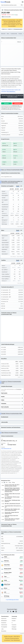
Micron (6, 588)
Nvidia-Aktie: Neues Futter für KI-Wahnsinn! (11, 516)
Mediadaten (4, 621)
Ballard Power (7, 584)
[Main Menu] (23, 2)
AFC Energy (7, 596)
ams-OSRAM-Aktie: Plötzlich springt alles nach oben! (12, 498)
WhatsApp (14, 629)
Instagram (14, 627)
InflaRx (6, 557)
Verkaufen (18, 103)
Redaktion (14, 619)
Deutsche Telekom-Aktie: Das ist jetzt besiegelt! (12, 494)
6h (2, 482)
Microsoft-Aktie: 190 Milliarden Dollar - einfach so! (13, 501)
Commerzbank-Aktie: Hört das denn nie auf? (13, 506)
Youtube (14, 621)
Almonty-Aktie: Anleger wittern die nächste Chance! (12, 513)
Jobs (2, 629)
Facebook (14, 625)
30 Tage (13, 482)
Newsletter (4, 631)
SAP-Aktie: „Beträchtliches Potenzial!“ (12, 504)
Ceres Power (7, 565)
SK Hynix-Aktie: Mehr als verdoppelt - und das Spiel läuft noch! (12, 519)
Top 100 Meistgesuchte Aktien (13, 600)
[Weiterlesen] (22, 485)
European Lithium (8, 573)
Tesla (5, 576)
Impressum (4, 619)
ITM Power (6, 561)
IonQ (5, 592)
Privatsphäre (4, 627)
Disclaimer (4, 623)
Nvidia (5, 580)
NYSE (17, 15)
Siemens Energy (8, 569)
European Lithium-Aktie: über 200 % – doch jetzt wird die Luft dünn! (12, 485)
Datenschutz (4, 625)
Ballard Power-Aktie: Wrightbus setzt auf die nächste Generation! (12, 510)
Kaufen (7, 103)
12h (4, 482)
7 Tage (10, 482)
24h (7, 482)
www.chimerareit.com (6, 449)
